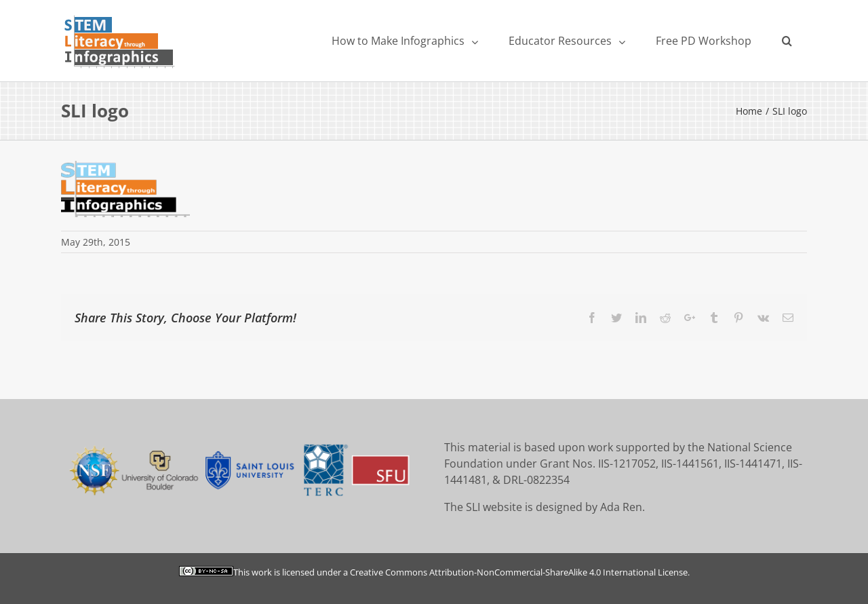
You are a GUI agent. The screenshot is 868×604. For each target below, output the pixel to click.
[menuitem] (405, 41)
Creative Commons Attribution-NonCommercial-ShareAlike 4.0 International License (519, 572)
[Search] (787, 41)
